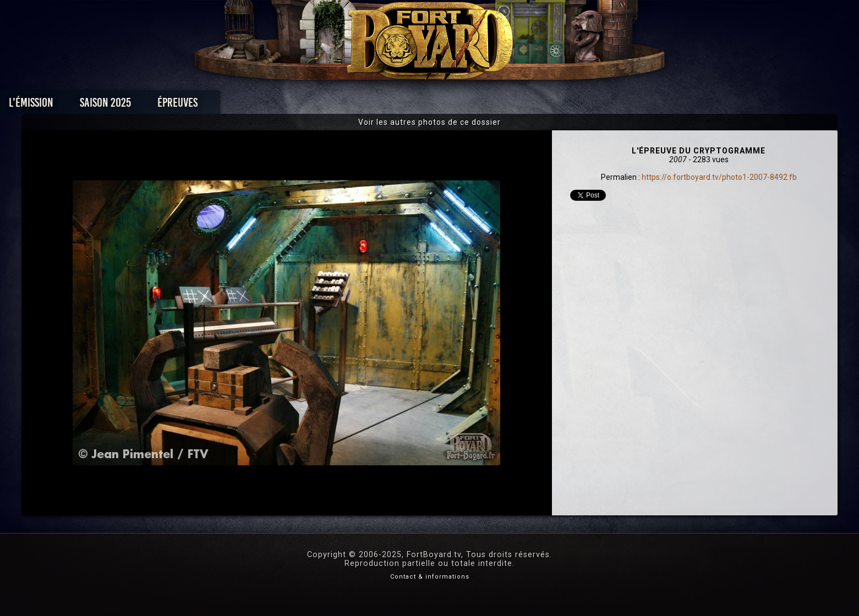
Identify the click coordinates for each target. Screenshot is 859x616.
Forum (565, 105)
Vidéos (447, 105)
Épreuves (329, 105)
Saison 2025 (257, 105)
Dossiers (506, 105)
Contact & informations (430, 577)
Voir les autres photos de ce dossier (429, 122)
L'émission (183, 105)
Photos (391, 105)
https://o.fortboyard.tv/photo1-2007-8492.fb (719, 177)
